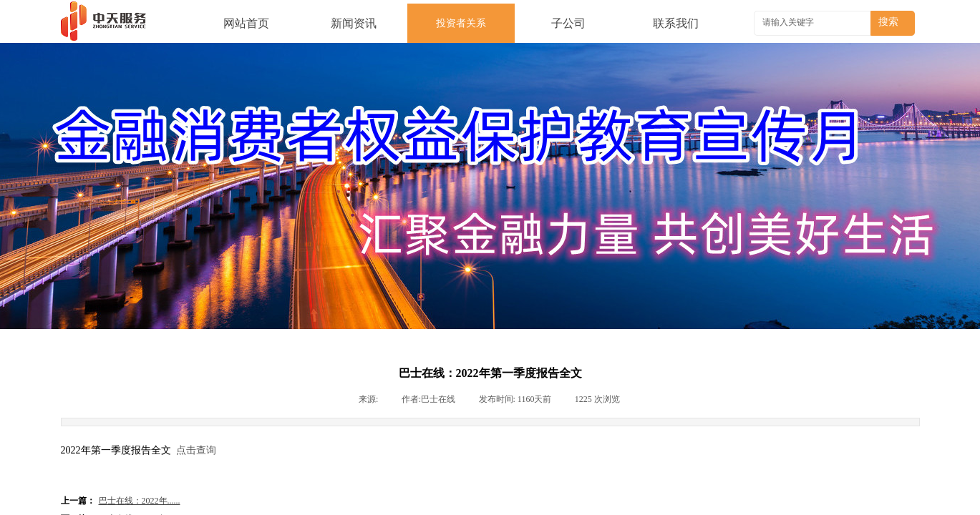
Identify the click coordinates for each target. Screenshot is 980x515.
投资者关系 (461, 23)
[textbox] (814, 22)
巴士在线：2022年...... (121, 501)
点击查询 (196, 450)
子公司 (568, 23)
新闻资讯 (354, 23)
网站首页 (246, 23)
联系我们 (676, 23)
